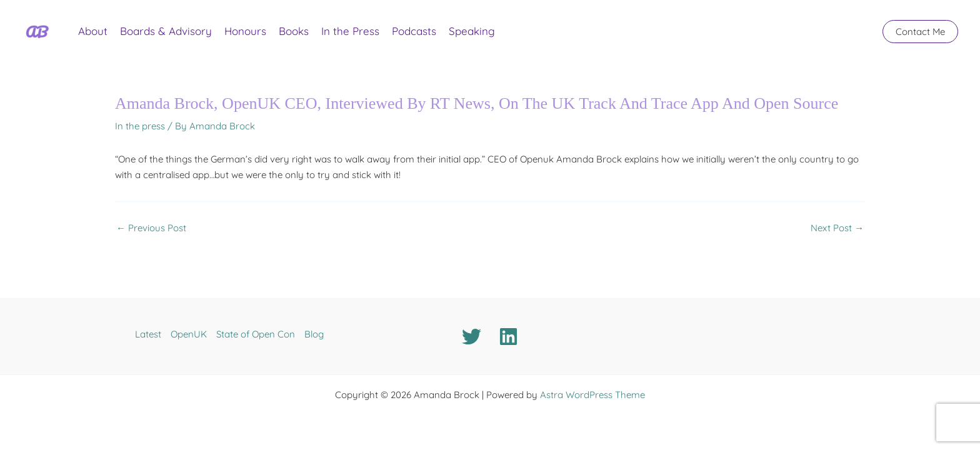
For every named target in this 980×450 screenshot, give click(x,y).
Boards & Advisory (166, 31)
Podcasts (414, 31)
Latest (148, 334)
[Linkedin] (508, 337)
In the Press (350, 31)
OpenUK (189, 334)
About (93, 31)
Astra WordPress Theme (592, 395)
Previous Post (151, 228)
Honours (245, 31)
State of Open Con (256, 334)
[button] (920, 32)
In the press (140, 126)
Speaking (472, 31)
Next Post (837, 228)
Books (294, 31)
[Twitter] (472, 337)
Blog (314, 334)
